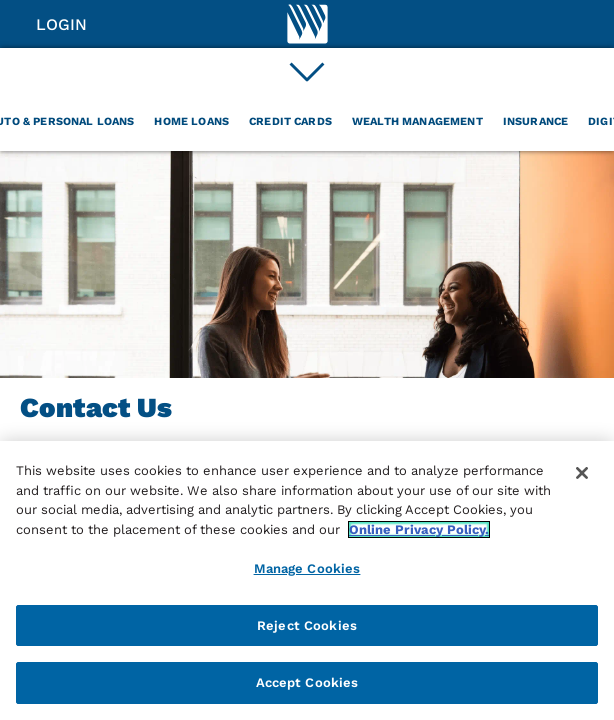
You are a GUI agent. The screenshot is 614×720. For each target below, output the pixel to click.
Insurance (535, 121)
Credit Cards (290, 121)
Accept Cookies (307, 682)
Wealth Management (417, 121)
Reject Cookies (307, 625)
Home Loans (191, 121)
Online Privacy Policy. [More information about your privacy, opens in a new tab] (419, 529)
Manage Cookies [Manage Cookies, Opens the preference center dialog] (307, 568)
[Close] (582, 473)
